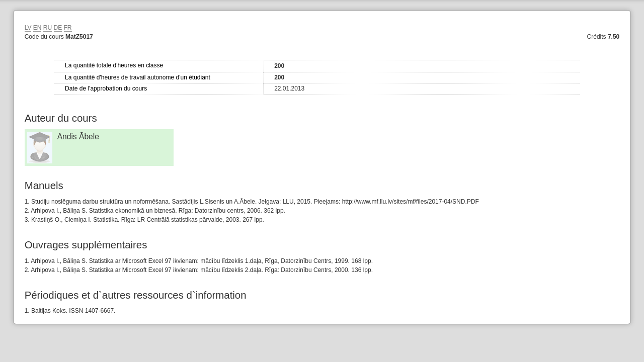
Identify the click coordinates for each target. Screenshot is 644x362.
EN (37, 28)
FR (68, 28)
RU (48, 28)
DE (58, 28)
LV (28, 28)
